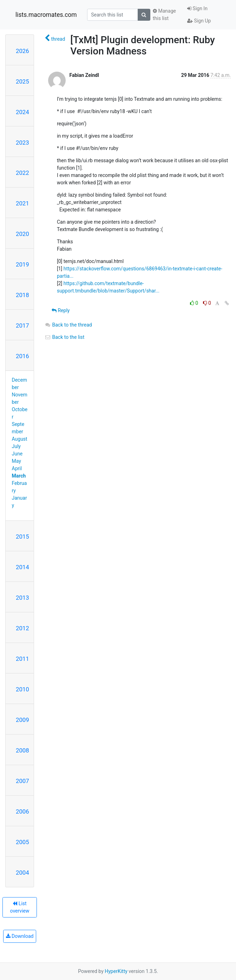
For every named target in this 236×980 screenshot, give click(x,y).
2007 (22, 781)
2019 (22, 264)
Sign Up (199, 21)
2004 (22, 873)
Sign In (197, 8)
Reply (61, 310)
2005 (22, 842)
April (17, 468)
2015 (22, 537)
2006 (22, 811)
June (17, 454)
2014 (22, 567)
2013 (22, 598)
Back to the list (64, 337)
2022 (22, 173)
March (19, 476)
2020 (22, 234)
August (20, 439)
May (17, 461)
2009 (22, 720)
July (16, 446)
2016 (22, 356)
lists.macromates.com (46, 15)
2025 (22, 81)
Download (20, 936)
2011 (22, 659)
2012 (22, 628)
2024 (22, 112)
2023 (22, 143)
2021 (22, 203)
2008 (22, 750)
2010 (22, 689)
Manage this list (164, 15)
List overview (20, 907)
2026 (22, 51)
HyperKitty (116, 971)
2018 (22, 295)
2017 (22, 325)
